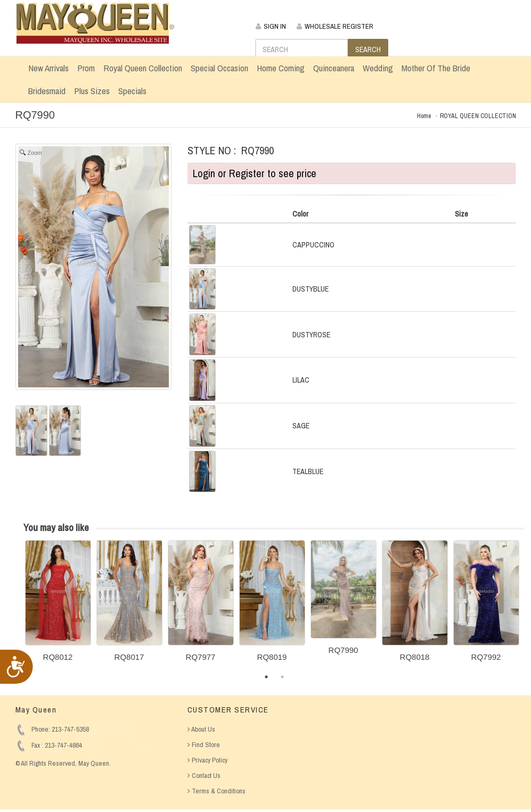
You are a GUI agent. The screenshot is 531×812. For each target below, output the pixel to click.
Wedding (378, 68)
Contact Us (204, 776)
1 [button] (266, 677)
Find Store (204, 745)
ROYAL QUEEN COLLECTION (478, 116)
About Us (201, 729)
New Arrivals (48, 68)
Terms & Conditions (217, 791)
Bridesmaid (47, 91)
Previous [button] (17, 607)
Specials (132, 91)
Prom (86, 68)
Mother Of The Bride (436, 68)
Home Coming (281, 68)
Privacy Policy (207, 760)
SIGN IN (271, 26)
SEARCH (368, 49)
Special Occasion (219, 68)
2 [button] (282, 677)
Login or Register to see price (255, 173)
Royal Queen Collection (143, 68)
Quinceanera (334, 68)
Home (424, 116)
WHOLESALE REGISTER (335, 26)
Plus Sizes (92, 91)
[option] (58, 604)
